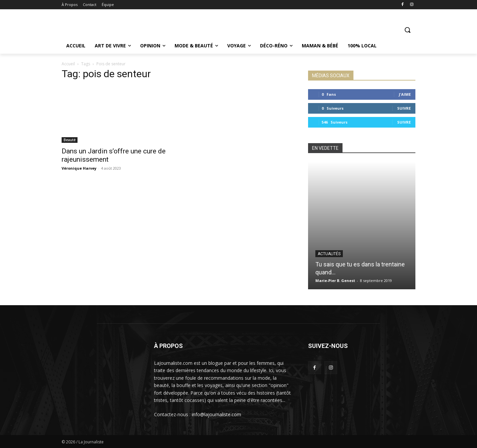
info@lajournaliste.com (216, 414)
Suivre (404, 108)
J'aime (405, 94)
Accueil (68, 64)
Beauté (70, 140)
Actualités (329, 254)
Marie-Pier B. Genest (335, 280)
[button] (407, 30)
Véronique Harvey (79, 168)
